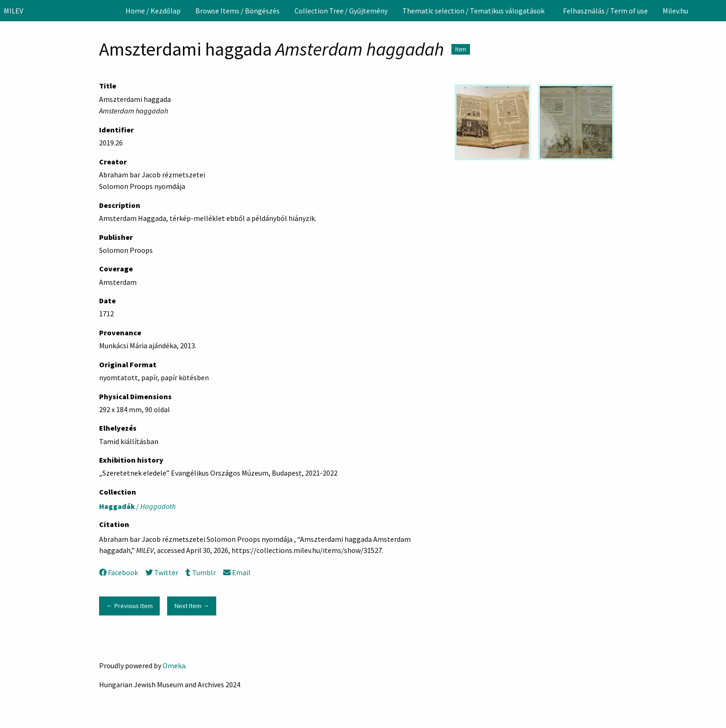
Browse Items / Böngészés (238, 11)
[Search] (718, 11)
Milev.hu (675, 11)
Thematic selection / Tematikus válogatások (473, 11)
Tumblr (200, 572)
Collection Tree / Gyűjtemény (341, 11)
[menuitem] (153, 11)
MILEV (13, 11)
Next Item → (192, 606)
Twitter (162, 572)
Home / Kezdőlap (153, 11)
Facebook (119, 572)
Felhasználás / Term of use (605, 11)
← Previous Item (129, 606)
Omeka (174, 665)
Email (237, 572)
